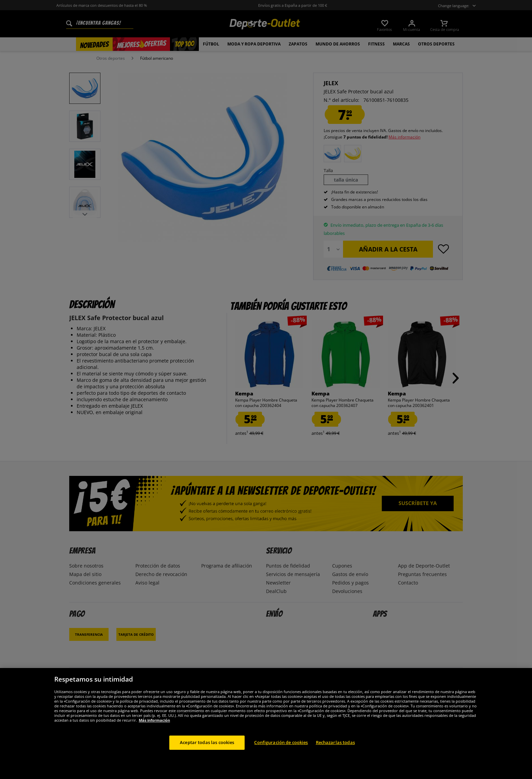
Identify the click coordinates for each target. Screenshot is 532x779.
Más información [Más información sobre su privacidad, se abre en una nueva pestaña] (154, 720)
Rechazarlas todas (335, 742)
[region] (266, 724)
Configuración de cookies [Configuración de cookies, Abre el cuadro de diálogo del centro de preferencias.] (281, 742)
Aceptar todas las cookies (207, 742)
